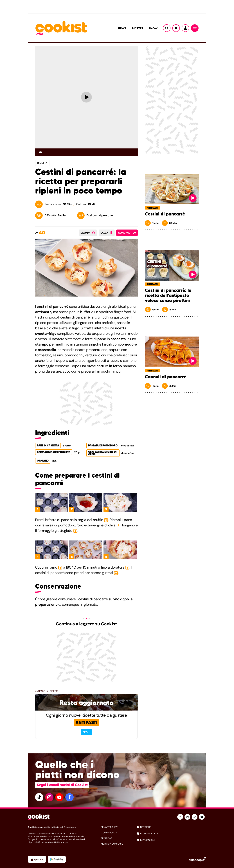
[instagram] (49, 797)
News (122, 28)
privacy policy (109, 827)
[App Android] (57, 859)
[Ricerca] (167, 28)
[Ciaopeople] (197, 859)
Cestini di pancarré (165, 214)
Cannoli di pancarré (166, 377)
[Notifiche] (176, 28)
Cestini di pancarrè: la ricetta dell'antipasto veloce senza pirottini (168, 295)
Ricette (137, 28)
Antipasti (40, 691)
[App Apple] (37, 859)
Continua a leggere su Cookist (86, 624)
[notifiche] (171, 827)
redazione (107, 838)
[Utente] (185, 28)
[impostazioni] (171, 840)
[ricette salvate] (171, 834)
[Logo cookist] (61, 28)
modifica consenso (112, 844)
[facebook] (69, 797)
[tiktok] (39, 797)
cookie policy (109, 833)
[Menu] (195, 28)
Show (153, 28)
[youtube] (59, 797)
